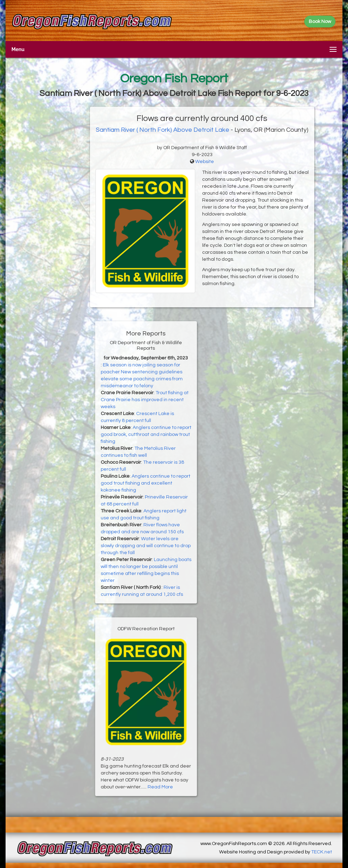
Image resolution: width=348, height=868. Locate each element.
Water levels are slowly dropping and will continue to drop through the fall (146, 546)
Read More (160, 787)
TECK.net (322, 852)
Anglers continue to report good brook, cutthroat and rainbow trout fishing (146, 435)
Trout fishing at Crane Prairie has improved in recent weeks (145, 400)
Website (205, 162)
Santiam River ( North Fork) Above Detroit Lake (163, 130)
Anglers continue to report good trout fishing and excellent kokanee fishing (146, 483)
